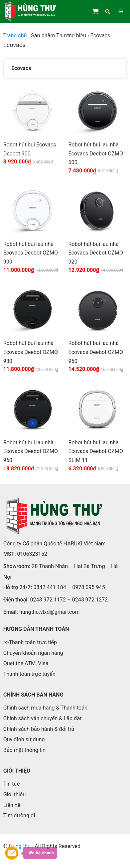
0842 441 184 (50, 587)
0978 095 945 (89, 587)
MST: (10, 554)
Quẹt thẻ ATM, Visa (26, 663)
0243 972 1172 (48, 600)
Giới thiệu (15, 794)
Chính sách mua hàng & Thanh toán (45, 708)
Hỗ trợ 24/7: (18, 587)
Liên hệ (12, 805)
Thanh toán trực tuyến (29, 674)
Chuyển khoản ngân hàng (33, 653)
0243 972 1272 (90, 600)
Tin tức (12, 784)
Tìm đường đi (19, 815)
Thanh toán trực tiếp (33, 642)
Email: (11, 612)
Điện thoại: (16, 600)
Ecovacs (21, 68)
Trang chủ (15, 36)
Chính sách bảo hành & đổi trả (39, 729)
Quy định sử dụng (24, 739)
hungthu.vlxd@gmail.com (50, 612)
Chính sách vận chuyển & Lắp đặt (43, 718)
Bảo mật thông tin (25, 750)
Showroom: (17, 566)
